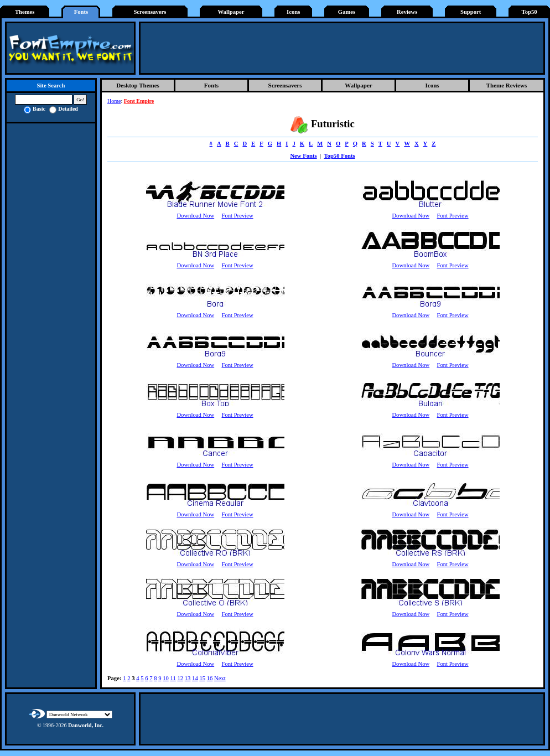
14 (195, 678)
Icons (293, 12)
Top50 (530, 12)
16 (210, 678)
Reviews (407, 12)
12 (180, 678)
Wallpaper (231, 12)
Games (347, 12)
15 (202, 678)
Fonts (81, 12)
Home (114, 101)
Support (471, 12)
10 (166, 678)
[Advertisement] (342, 48)
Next (220, 678)
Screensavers (150, 12)
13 (188, 678)
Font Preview (237, 216)
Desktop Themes (138, 85)
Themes (25, 12)
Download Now (195, 216)
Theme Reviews (507, 85)
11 (173, 678)
